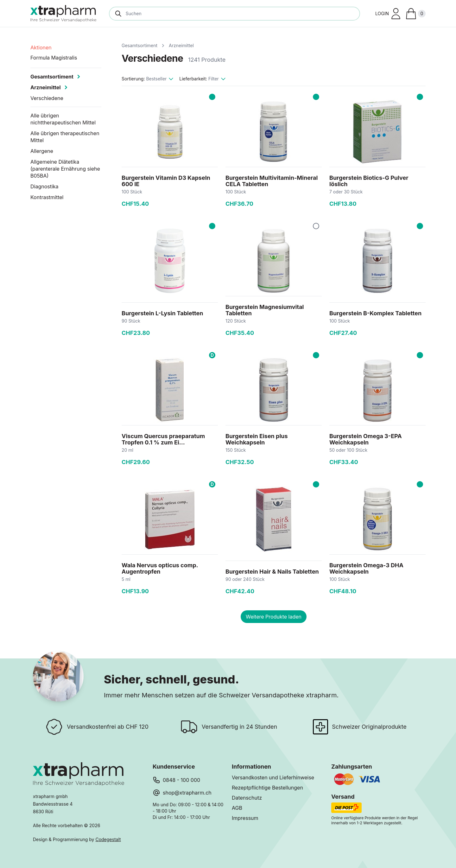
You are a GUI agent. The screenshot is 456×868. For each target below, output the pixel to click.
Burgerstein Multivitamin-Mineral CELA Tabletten (272, 181)
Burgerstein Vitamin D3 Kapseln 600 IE (166, 181)
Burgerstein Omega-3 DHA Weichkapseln (366, 568)
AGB (237, 808)
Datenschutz (247, 798)
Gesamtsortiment (139, 45)
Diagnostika (44, 186)
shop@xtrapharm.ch (187, 793)
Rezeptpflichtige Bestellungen (267, 788)
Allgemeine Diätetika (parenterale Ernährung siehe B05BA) (65, 169)
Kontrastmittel (47, 197)
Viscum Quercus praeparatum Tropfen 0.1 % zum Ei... (163, 439)
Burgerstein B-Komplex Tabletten (375, 313)
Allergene (42, 151)
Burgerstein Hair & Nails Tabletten (272, 572)
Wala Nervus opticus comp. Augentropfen (160, 568)
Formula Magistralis (54, 58)
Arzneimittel (181, 45)
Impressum (245, 818)
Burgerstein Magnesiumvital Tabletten (265, 310)
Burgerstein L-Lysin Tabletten (162, 313)
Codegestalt (108, 839)
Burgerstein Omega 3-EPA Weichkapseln (366, 439)
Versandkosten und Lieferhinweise (273, 777)
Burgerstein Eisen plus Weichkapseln (257, 439)
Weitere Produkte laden (274, 617)
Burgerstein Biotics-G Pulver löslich (369, 181)
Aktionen (41, 47)
